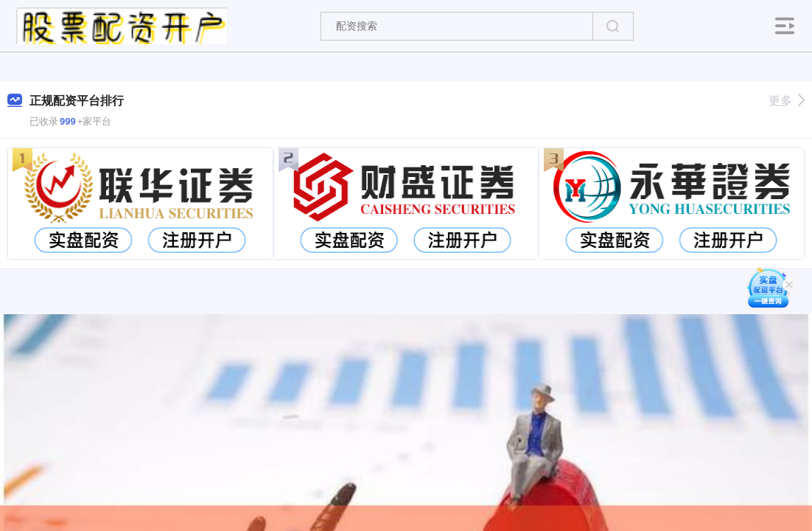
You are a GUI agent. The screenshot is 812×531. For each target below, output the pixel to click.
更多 (787, 101)
